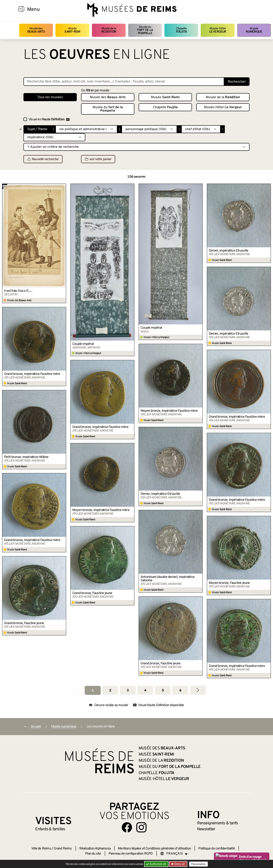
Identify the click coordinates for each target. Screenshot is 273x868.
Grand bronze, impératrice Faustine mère (32, 374)
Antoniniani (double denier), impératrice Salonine (168, 579)
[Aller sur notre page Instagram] (141, 827)
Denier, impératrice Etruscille (229, 251)
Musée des (36, 30)
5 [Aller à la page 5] (163, 691)
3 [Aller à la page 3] (128, 691)
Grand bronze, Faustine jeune (92, 593)
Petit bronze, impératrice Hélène (26, 457)
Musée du (145, 30)
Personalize (199, 864)
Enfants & (50, 829)
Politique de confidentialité (217, 849)
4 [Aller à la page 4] (145, 691)
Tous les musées (50, 97)
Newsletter (206, 829)
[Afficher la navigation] (21, 10)
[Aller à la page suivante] (198, 690)
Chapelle (181, 30)
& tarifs (218, 823)
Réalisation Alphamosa (95, 849)
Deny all (179, 864)
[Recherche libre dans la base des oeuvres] (124, 82)
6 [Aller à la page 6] (180, 691)
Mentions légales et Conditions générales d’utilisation (154, 849)
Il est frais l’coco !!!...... (18, 291)
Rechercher (237, 82)
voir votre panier (98, 159)
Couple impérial (83, 344)
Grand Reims (63, 849)
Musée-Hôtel (218, 30)
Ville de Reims (41, 849)
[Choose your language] (174, 854)
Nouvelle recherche (43, 159)
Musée (72, 30)
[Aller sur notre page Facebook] (127, 827)
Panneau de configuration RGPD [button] (131, 854)
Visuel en (49, 119)
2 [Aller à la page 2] (110, 691)
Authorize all (156, 864)
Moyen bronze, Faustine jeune (229, 583)
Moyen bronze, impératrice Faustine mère (169, 411)
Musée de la (109, 30)
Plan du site (93, 854)
